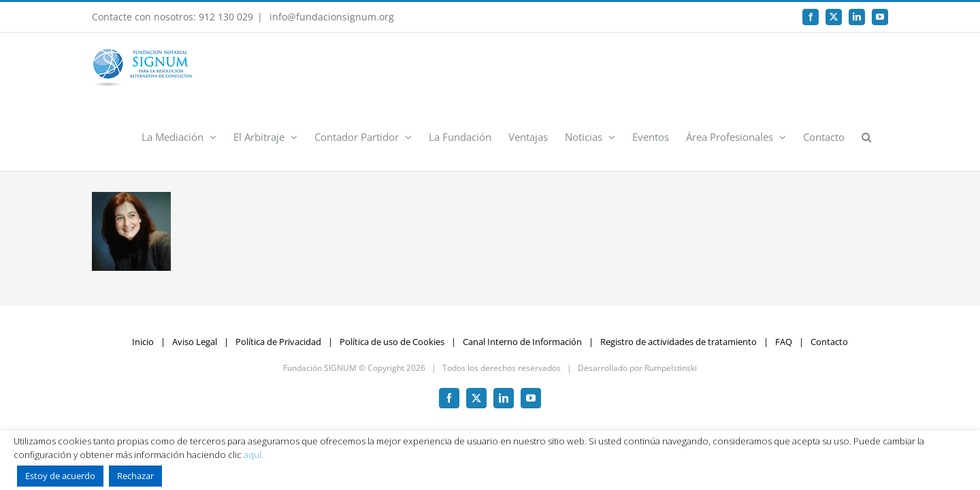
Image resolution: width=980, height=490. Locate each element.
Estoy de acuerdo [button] (60, 476)
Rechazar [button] (135, 476)
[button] (883, 67)
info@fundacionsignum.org (330, 17)
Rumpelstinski (671, 299)
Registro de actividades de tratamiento (679, 273)
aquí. (254, 455)
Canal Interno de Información (522, 273)
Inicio (143, 273)
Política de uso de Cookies (392, 273)
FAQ (784, 273)
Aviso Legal (195, 273)
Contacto (829, 273)
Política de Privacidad (278, 273)
